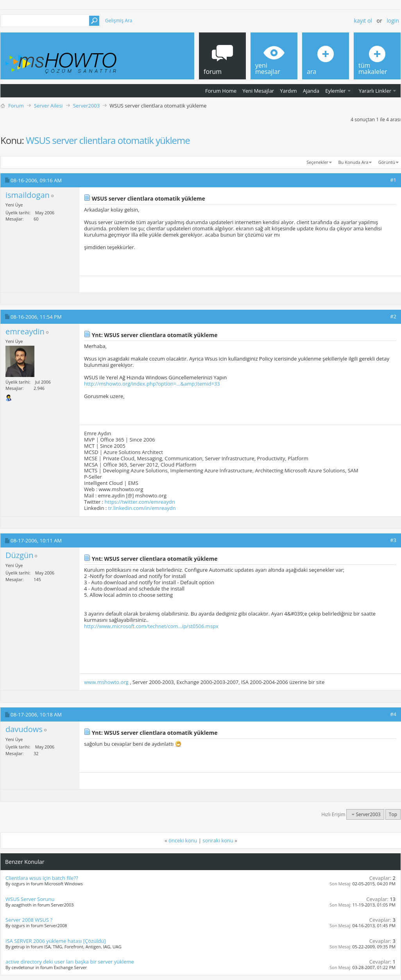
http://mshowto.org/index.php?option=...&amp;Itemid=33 (152, 384)
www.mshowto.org (106, 682)
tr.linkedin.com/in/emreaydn (142, 508)
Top (393, 814)
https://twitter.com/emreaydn (140, 502)
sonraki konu (218, 840)
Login (393, 21)
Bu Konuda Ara (354, 162)
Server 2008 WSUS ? (29, 920)
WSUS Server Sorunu (30, 899)
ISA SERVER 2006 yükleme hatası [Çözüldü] (56, 941)
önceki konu (183, 840)
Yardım (289, 91)
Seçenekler (317, 162)
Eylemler (335, 91)
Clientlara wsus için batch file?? (42, 878)
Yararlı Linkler (375, 91)
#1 (393, 180)
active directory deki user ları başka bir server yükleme (70, 962)
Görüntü (387, 162)
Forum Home (221, 91)
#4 (393, 714)
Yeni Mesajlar (258, 91)
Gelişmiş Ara (119, 21)
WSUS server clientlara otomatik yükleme (108, 140)
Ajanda (311, 91)
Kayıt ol (363, 21)
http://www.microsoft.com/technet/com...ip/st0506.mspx (151, 626)
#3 (393, 540)
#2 (393, 316)
